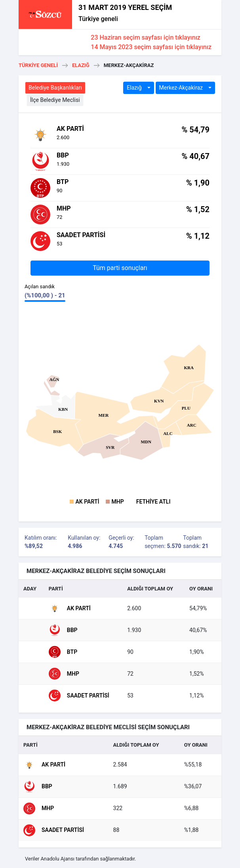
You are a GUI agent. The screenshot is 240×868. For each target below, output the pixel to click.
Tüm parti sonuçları (120, 268)
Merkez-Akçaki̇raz (182, 88)
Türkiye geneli (98, 19)
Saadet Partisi (79, 696)
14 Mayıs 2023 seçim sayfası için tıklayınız (151, 47)
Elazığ (81, 65)
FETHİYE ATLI (153, 502)
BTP (63, 652)
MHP (118, 502)
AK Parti (88, 502)
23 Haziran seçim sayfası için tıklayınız (146, 37)
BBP (63, 630)
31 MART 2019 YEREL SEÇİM (125, 7)
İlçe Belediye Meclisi (55, 100)
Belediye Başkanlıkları (55, 88)
